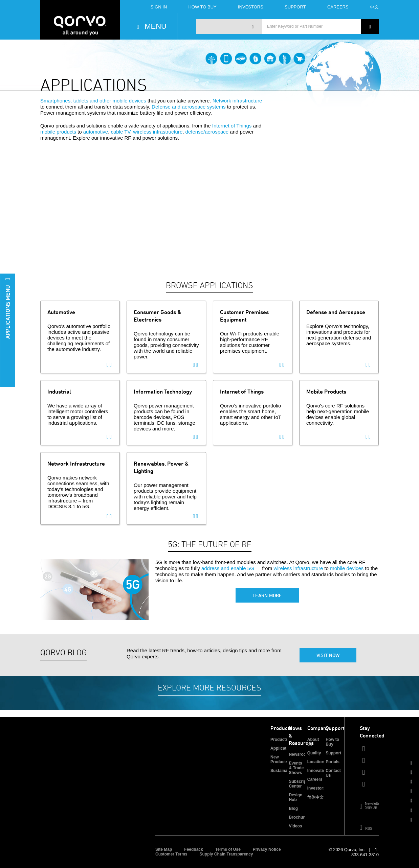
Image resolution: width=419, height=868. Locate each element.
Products (279, 740)
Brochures (299, 817)
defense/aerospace (207, 132)
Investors (251, 7)
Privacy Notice (267, 849)
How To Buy (202, 7)
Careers (338, 7)
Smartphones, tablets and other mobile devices (93, 101)
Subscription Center (301, 784)
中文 (374, 7)
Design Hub (295, 797)
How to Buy (332, 742)
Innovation (318, 771)
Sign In (159, 7)
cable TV (120, 132)
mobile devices (347, 568)
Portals (333, 762)
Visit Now (328, 655)
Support (295, 7)
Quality (314, 753)
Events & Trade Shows (296, 768)
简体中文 (315, 797)
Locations (317, 762)
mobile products (58, 132)
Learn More (267, 595)
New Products (279, 759)
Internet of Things (232, 126)
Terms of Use (228, 849)
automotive (96, 132)
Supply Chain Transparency (226, 854)
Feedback (193, 849)
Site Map (164, 849)
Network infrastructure (237, 101)
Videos (295, 826)
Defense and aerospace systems (189, 107)
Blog (293, 808)
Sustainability (284, 771)
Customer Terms (171, 854)
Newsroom (299, 754)
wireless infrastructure (158, 132)
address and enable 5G (228, 568)
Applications (283, 748)
